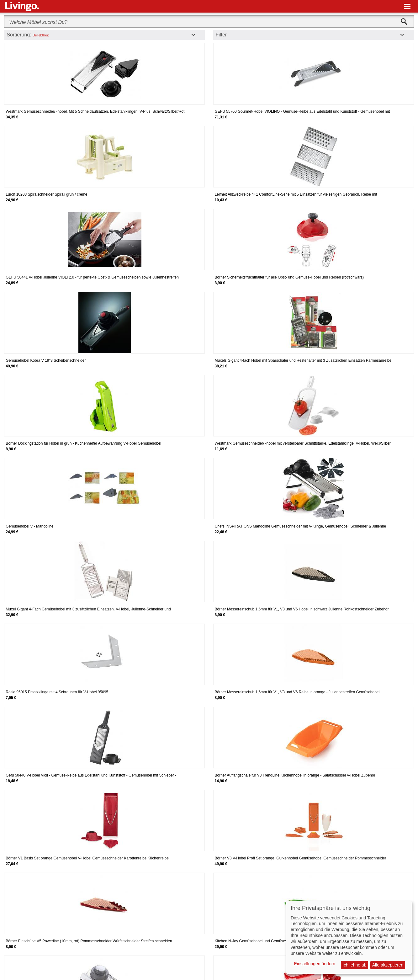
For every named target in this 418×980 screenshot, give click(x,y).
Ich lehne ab (354, 965)
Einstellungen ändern (315, 964)
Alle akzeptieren (388, 965)
